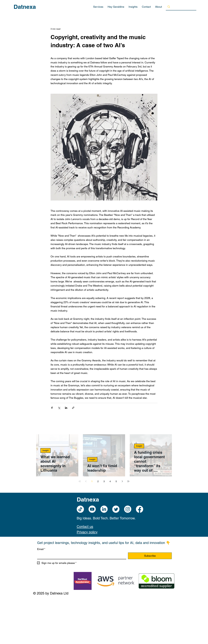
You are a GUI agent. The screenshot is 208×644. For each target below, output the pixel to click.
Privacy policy (87, 532)
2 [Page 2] (98, 481)
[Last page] (128, 481)
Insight (45, 450)
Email (41, 549)
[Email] (81, 556)
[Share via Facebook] (52, 408)
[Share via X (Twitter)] (59, 408)
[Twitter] (116, 509)
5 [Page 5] (116, 481)
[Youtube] (92, 509)
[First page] (80, 481)
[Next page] (122, 481)
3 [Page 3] (104, 481)
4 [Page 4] (110, 481)
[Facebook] (140, 509)
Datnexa (25, 7)
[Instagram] (128, 509)
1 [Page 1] (92, 481)
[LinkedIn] (104, 509)
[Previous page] (86, 481)
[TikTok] (80, 509)
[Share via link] (73, 408)
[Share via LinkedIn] (66, 408)
